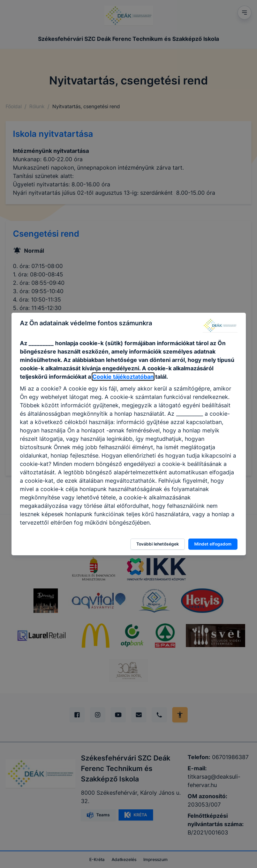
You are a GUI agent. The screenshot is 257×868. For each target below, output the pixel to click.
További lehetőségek (158, 544)
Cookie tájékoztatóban (123, 377)
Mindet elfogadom (213, 544)
